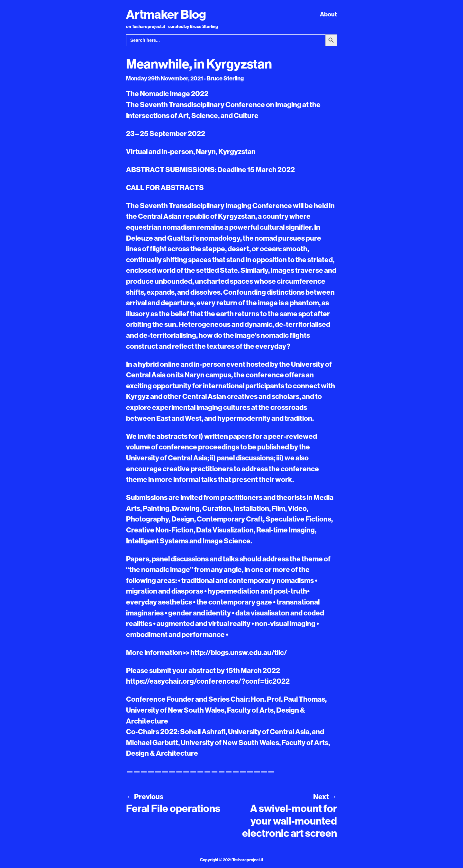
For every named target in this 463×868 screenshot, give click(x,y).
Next (325, 797)
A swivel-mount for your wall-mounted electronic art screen (290, 821)
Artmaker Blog (166, 14)
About (328, 14)
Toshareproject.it (248, 860)
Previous (145, 797)
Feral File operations (173, 808)
